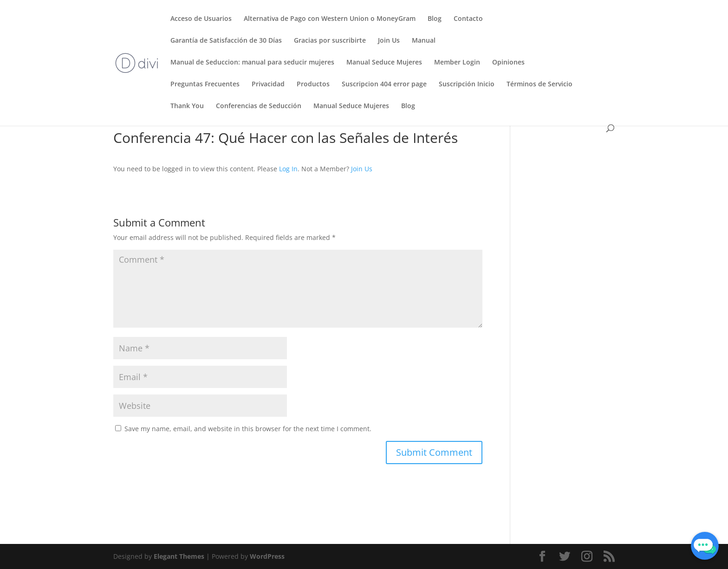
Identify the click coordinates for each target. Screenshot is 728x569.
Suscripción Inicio (467, 84)
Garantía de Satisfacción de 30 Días (226, 41)
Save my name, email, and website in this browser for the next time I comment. (248, 429)
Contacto (468, 19)
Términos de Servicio (539, 84)
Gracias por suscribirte (330, 41)
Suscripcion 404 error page (384, 84)
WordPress (267, 556)
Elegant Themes (179, 556)
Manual (424, 41)
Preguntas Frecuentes (205, 84)
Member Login (457, 63)
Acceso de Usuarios (201, 19)
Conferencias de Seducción (259, 106)
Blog (435, 19)
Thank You (187, 106)
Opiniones (508, 63)
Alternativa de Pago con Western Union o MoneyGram (330, 19)
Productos (313, 84)
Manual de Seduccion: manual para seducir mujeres (252, 63)
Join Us (389, 41)
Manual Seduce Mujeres (384, 63)
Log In (288, 169)
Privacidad (268, 84)
